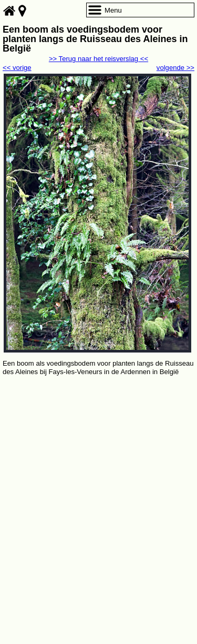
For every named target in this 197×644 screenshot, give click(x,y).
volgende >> (175, 68)
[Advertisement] (98, 482)
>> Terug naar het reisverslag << (98, 59)
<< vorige (17, 68)
